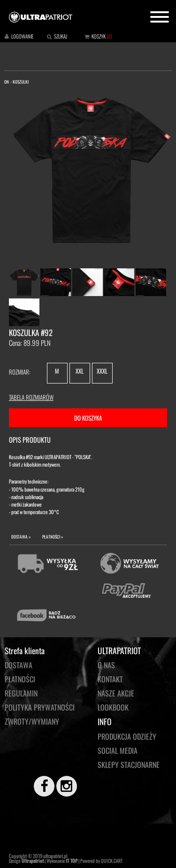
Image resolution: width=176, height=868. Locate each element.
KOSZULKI (21, 82)
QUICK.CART (112, 861)
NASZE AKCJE (116, 693)
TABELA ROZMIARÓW (31, 397)
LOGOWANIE (22, 36)
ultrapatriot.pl (55, 856)
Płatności (20, 679)
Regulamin (21, 693)
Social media (118, 751)
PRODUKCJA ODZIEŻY (127, 736)
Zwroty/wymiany (32, 721)
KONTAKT (110, 679)
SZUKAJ (61, 36)
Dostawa (19, 665)
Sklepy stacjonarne (129, 765)
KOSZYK (99, 36)
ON (7, 82)
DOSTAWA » (21, 537)
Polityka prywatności (40, 707)
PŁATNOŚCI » (53, 537)
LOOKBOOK (113, 707)
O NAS (106, 665)
